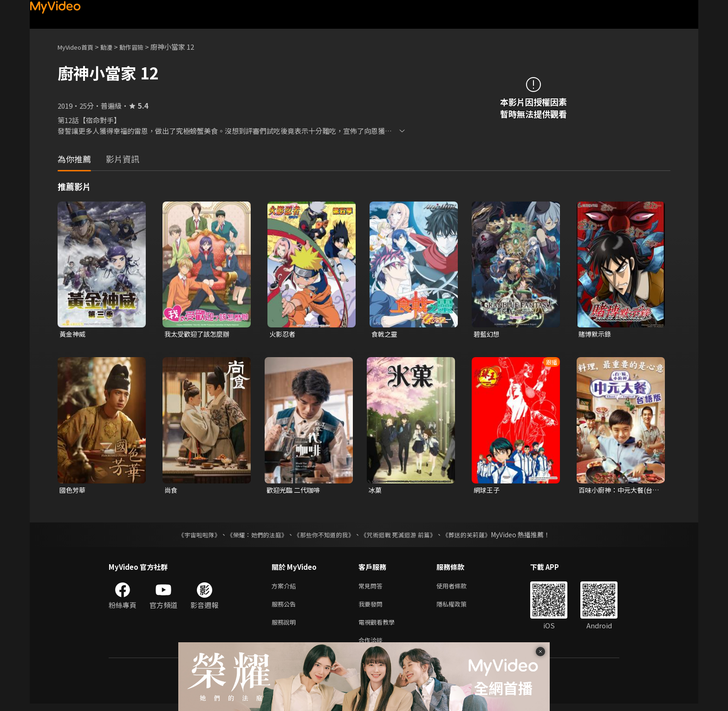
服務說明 (286, 627)
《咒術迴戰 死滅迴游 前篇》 (403, 536)
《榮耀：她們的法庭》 (252, 536)
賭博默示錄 (596, 334)
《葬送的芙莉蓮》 (475, 536)
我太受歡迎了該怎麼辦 (199, 334)
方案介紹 (286, 588)
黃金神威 (73, 334)
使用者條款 (459, 588)
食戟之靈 (385, 334)
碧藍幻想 (487, 334)
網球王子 (487, 491)
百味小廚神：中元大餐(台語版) (618, 491)
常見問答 (372, 588)
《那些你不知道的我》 (323, 536)
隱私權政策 (459, 608)
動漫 (114, 47)
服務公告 (286, 608)
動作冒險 (142, 47)
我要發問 (372, 608)
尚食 (171, 491)
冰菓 (376, 491)
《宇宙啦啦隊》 (190, 536)
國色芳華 (73, 491)
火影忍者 (283, 334)
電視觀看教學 (379, 627)
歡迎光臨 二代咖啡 (295, 491)
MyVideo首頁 (79, 47)
